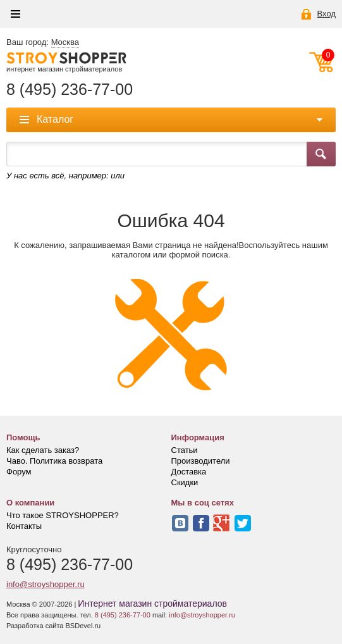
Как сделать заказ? (43, 450)
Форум (19, 472)
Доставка (189, 472)
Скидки (185, 482)
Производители (201, 461)
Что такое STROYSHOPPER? (63, 515)
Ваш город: (43, 42)
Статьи (185, 450)
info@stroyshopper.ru (46, 584)
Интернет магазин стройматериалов (152, 604)
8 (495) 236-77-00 (70, 90)
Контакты (24, 526)
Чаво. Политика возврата (54, 461)
